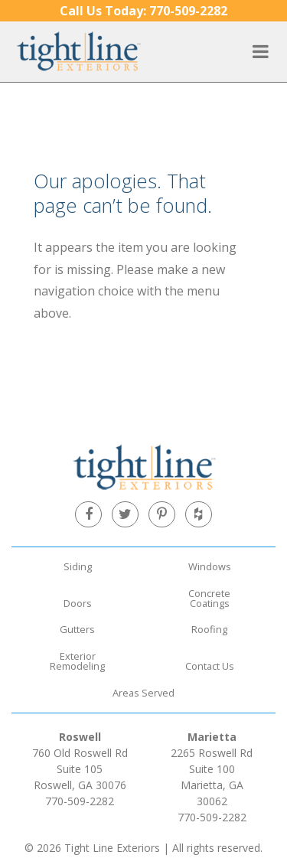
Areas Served (143, 693)
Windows (210, 566)
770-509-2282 (143, 11)
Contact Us (210, 666)
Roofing (209, 629)
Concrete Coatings (209, 598)
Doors (78, 603)
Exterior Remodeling (77, 661)
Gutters (77, 629)
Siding (78, 566)
